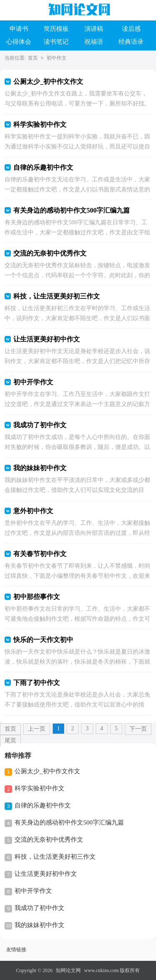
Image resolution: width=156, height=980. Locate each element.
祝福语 (94, 42)
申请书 (19, 29)
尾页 (10, 741)
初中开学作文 (33, 891)
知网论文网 (68, 970)
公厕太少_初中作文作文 (47, 771)
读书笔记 (56, 42)
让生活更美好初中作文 (46, 874)
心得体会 (19, 42)
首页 (33, 58)
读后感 (131, 29)
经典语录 (131, 42)
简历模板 (56, 29)
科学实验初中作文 (40, 788)
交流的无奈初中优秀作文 (49, 840)
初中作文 (57, 58)
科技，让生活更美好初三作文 (55, 857)
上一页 (37, 729)
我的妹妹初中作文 (40, 925)
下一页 (138, 729)
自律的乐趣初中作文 (43, 805)
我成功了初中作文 (40, 908)
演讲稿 (94, 29)
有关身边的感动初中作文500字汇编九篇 (69, 822)
